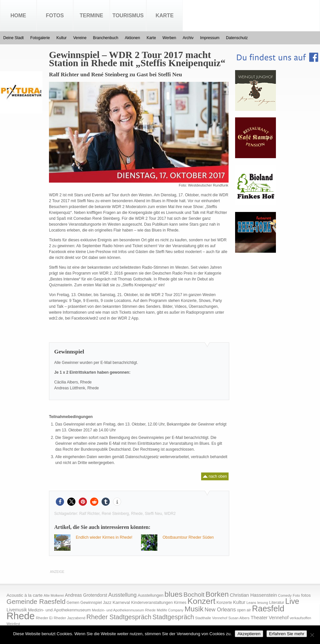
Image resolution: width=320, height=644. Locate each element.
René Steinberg (115, 514)
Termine (91, 15)
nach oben (215, 476)
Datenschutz (237, 38)
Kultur (62, 38)
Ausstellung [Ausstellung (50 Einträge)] (123, 595)
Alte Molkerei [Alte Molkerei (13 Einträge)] (54, 595)
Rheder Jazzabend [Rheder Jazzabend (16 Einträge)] (69, 618)
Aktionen (132, 38)
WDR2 (170, 514)
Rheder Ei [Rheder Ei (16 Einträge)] (44, 618)
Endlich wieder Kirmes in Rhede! (104, 537)
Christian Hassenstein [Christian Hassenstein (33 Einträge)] (253, 595)
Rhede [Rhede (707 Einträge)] (21, 616)
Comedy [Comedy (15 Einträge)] (285, 595)
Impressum (210, 38)
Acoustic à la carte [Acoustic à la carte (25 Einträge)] (24, 595)
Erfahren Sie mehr (287, 634)
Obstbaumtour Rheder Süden (188, 537)
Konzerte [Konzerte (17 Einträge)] (224, 603)
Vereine (80, 38)
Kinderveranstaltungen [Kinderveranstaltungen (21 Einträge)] (152, 602)
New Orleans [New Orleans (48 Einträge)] (220, 610)
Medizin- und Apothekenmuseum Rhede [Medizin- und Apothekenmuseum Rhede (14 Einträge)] (124, 610)
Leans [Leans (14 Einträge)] (251, 603)
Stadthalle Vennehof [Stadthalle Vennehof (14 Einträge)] (211, 618)
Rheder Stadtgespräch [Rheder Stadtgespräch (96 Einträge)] (119, 617)
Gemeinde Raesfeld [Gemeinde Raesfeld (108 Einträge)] (36, 602)
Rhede (137, 514)
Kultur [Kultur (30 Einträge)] (239, 602)
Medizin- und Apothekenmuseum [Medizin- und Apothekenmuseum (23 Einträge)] (59, 610)
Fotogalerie (40, 38)
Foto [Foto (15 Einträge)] (296, 595)
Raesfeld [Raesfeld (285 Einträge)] (268, 608)
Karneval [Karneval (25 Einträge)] (121, 602)
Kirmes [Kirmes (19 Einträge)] (180, 603)
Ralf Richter (89, 514)
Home (18, 15)
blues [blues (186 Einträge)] (174, 594)
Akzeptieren (249, 634)
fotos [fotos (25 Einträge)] (306, 595)
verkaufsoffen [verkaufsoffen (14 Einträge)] (300, 618)
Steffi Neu (153, 514)
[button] (60, 502)
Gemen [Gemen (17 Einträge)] (73, 603)
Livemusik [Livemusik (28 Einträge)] (17, 610)
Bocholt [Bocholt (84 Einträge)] (194, 595)
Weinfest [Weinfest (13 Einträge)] (13, 624)
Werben (169, 38)
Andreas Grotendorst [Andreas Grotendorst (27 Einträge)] (86, 595)
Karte (164, 15)
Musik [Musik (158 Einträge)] (194, 609)
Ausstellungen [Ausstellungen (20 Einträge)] (151, 595)
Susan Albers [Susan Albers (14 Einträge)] (239, 618)
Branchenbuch (106, 38)
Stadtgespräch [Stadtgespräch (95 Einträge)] (173, 617)
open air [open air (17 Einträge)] (244, 610)
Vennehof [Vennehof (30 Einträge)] (279, 618)
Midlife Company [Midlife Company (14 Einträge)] (170, 610)
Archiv (188, 38)
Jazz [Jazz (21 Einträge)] (107, 602)
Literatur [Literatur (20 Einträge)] (277, 603)
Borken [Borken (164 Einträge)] (217, 594)
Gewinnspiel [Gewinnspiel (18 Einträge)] (91, 603)
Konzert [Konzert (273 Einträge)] (201, 601)
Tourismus (128, 15)
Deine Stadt (14, 38)
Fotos (55, 15)
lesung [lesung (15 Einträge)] (263, 603)
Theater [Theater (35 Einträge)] (259, 617)
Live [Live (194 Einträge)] (292, 601)
